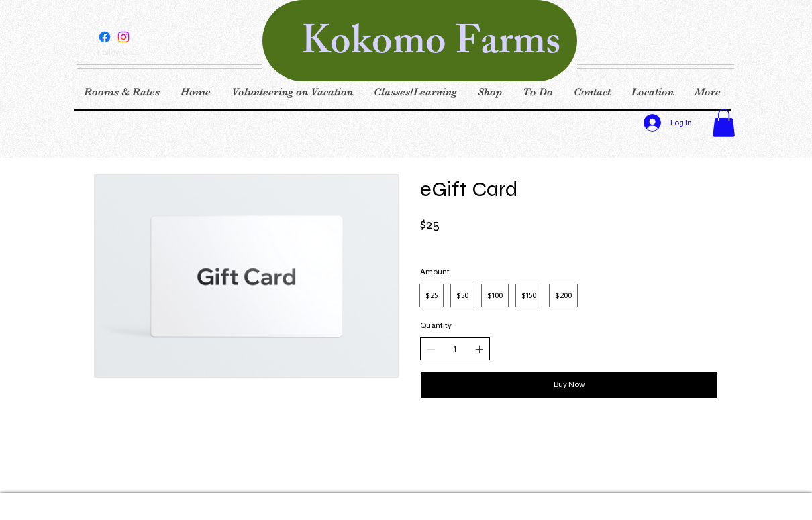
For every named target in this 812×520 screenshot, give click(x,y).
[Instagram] (123, 37)
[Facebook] (105, 37)
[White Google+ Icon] (142, 37)
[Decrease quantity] (431, 349)
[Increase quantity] (479, 349)
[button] (724, 123)
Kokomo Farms (431, 46)
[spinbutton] (455, 349)
